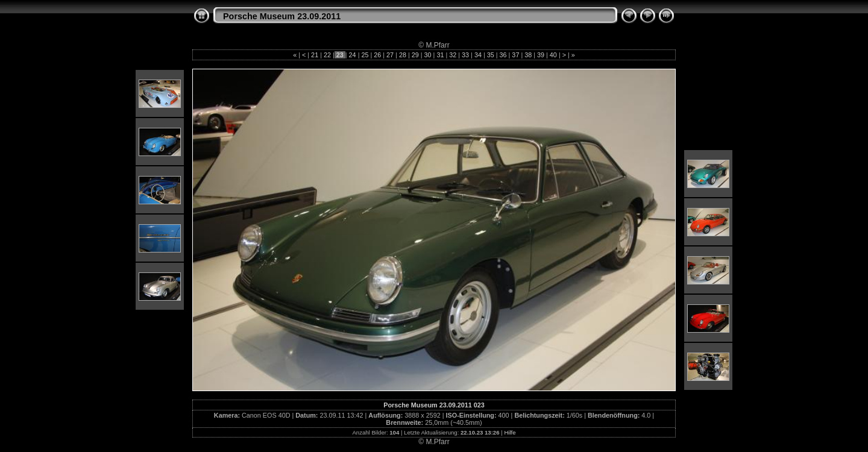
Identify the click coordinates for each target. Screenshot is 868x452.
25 (365, 55)
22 (327, 55)
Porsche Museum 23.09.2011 (282, 16)
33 (465, 55)
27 (390, 55)
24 (353, 55)
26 (377, 55)
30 (428, 55)
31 (440, 55)
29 (415, 55)
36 (503, 55)
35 (491, 55)
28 (403, 55)
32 (453, 55)
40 (553, 55)
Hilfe (510, 432)
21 (315, 55)
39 (541, 55)
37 (515, 55)
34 (478, 55)
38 (528, 55)
